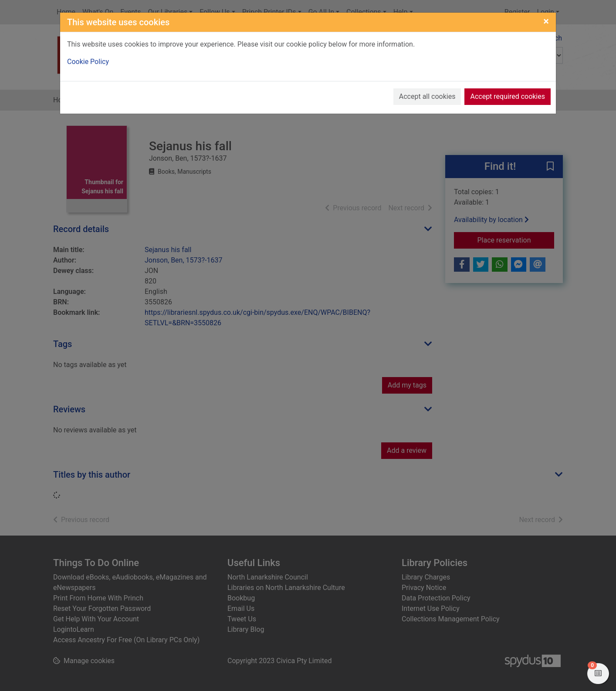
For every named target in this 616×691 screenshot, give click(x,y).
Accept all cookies (427, 96)
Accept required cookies (508, 96)
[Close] (546, 21)
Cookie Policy (88, 62)
